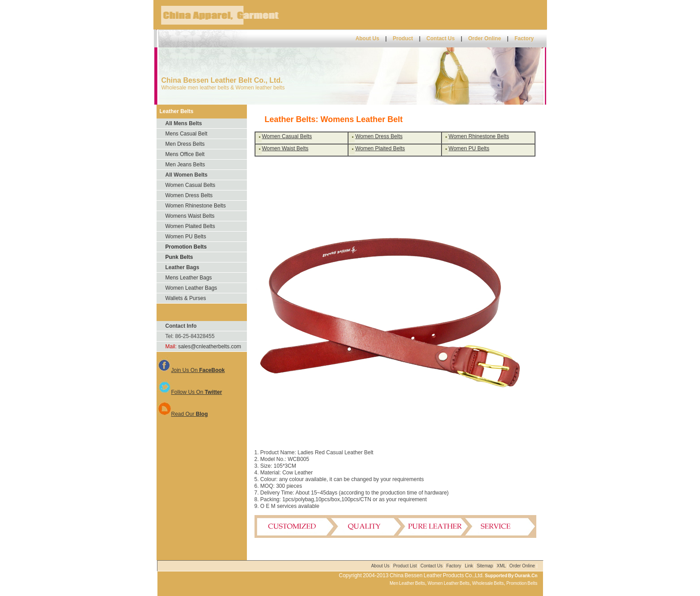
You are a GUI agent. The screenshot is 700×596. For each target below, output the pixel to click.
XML (501, 566)
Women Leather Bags (191, 288)
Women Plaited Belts (190, 226)
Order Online (486, 38)
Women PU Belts (186, 237)
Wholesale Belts (488, 583)
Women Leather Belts (449, 583)
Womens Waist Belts (190, 216)
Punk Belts (179, 257)
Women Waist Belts (285, 148)
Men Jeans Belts (185, 165)
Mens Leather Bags (189, 278)
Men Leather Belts (407, 583)
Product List (406, 566)
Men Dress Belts (185, 144)
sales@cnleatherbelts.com (210, 347)
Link (469, 566)
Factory (524, 38)
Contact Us (441, 38)
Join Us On (191, 370)
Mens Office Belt (185, 154)
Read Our (182, 414)
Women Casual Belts (191, 185)
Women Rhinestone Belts (196, 206)
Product (403, 38)
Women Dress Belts (189, 195)
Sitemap (485, 566)
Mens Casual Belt (187, 134)
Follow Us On (189, 392)
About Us (367, 38)
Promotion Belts (186, 247)
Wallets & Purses (186, 298)
